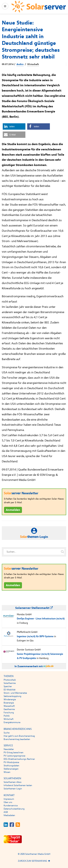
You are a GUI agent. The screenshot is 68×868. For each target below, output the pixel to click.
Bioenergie (9, 703)
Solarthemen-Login (13, 789)
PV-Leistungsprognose (14, 756)
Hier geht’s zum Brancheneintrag (19, 736)
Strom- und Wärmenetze (15, 693)
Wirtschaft (33, 64)
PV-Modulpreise (11, 762)
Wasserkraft (9, 706)
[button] (14, 126)
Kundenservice (11, 806)
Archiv (20, 64)
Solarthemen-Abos (13, 782)
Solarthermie (10, 683)
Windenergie (10, 699)
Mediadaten (9, 815)
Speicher (8, 686)
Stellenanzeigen (11, 769)
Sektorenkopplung (12, 696)
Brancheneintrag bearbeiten (17, 739)
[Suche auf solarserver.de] (62, 552)
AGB (6, 812)
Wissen (7, 772)
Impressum (9, 799)
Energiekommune (12, 722)
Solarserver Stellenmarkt (34, 608)
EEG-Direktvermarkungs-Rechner (19, 759)
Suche (7, 733)
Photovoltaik (10, 680)
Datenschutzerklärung (14, 809)
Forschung (9, 713)
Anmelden (13, 510)
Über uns (8, 802)
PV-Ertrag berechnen (14, 753)
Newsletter (9, 749)
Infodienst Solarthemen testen (18, 785)
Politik (7, 716)
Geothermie (9, 709)
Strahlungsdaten (11, 766)
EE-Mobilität (10, 690)
